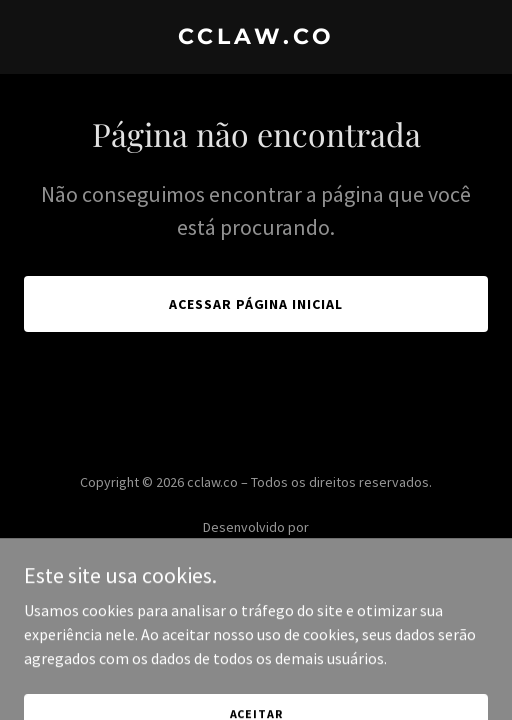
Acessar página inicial (256, 304)
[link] (256, 38)
